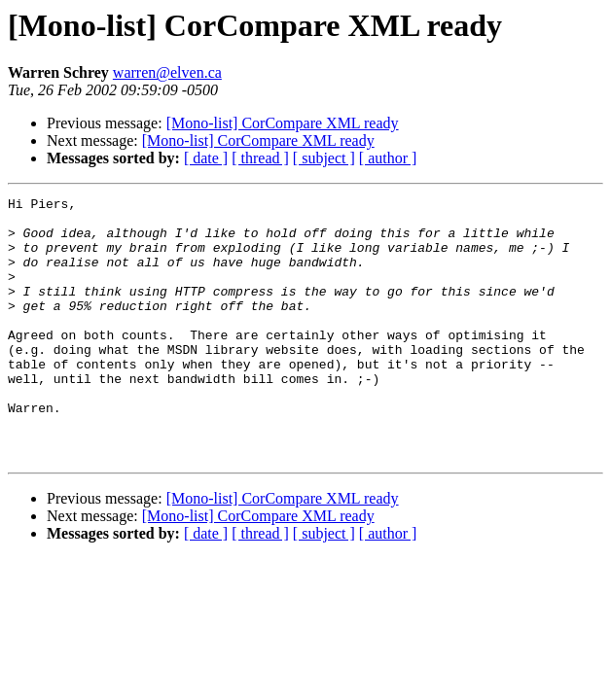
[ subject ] (324, 158)
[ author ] (388, 158)
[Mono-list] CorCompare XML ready (283, 123)
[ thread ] (260, 158)
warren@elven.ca (167, 72)
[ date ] (206, 158)
